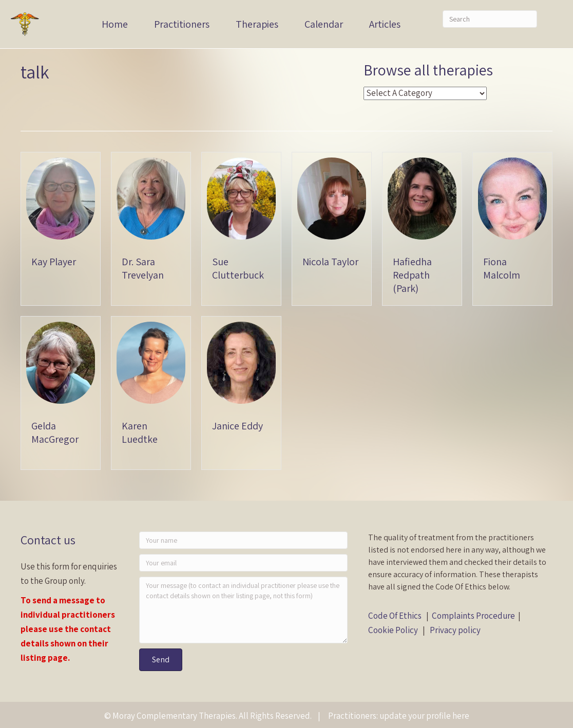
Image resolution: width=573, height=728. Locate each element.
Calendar (324, 24)
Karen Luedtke (140, 432)
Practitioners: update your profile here (399, 716)
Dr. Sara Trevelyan (143, 268)
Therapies (257, 24)
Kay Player (54, 262)
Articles (385, 24)
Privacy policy (455, 630)
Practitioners (182, 24)
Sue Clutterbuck (238, 268)
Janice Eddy (237, 426)
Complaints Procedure (473, 616)
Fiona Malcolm (502, 268)
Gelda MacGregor (55, 432)
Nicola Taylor (330, 262)
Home (115, 24)
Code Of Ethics (395, 616)
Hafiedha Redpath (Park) (412, 275)
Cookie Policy (393, 630)
